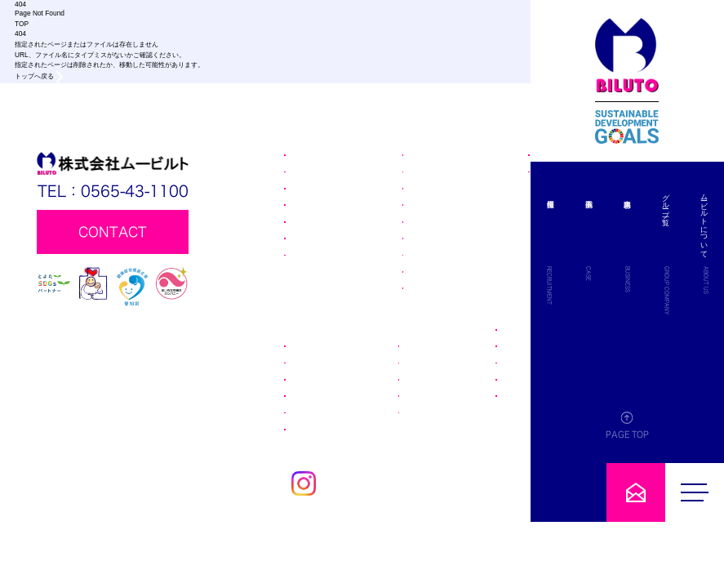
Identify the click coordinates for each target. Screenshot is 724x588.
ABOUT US (706, 280)
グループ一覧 (685, 201)
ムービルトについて (704, 221)
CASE (646, 274)
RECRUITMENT (625, 285)
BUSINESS (666, 279)
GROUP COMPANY (686, 290)
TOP (22, 24)
